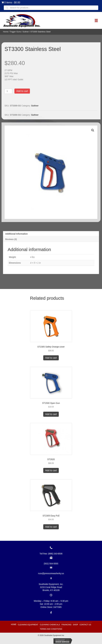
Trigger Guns (15, 32)
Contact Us (85, 625)
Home (6, 32)
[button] (93, 130)
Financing (66, 625)
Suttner (26, 32)
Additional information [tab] (16, 234)
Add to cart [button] (51, 358)
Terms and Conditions (51, 629)
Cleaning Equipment (28, 625)
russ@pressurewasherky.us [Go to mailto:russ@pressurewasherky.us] (51, 573)
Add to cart (22, 91)
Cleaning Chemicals (50, 625)
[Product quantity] (8, 91)
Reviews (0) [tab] (11, 239)
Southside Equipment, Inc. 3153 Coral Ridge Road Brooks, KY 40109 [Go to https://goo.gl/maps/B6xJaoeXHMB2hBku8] (51, 587)
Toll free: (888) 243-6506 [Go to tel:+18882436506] (51, 554)
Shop (75, 625)
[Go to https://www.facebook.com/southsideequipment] (51, 612)
